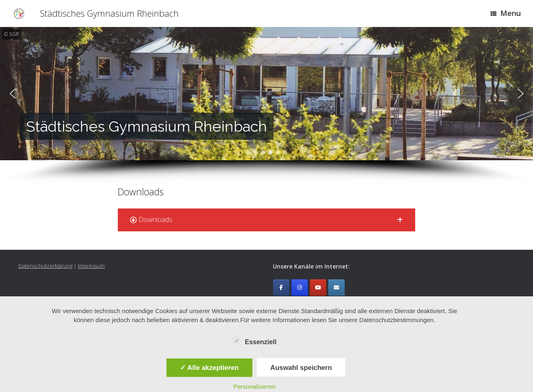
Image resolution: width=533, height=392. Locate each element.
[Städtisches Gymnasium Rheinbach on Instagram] (300, 288)
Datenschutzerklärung (45, 266)
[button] (12, 94)
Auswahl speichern (301, 367)
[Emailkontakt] (336, 288)
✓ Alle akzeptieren (209, 367)
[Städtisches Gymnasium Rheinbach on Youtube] (318, 288)
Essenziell (254, 340)
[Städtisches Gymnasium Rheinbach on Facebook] (281, 288)
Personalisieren (254, 386)
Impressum (91, 266)
